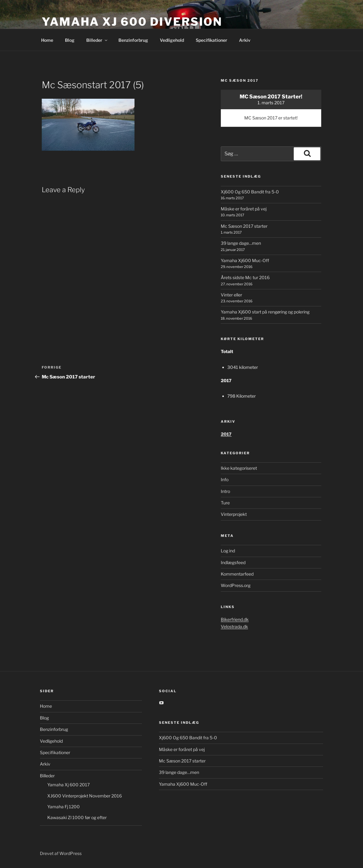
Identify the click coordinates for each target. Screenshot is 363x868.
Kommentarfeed (237, 574)
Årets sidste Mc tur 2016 (245, 277)
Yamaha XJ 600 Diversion (132, 22)
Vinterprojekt (234, 514)
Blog (70, 40)
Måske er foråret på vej (244, 209)
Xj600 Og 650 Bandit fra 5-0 (250, 192)
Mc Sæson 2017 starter (244, 226)
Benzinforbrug (133, 40)
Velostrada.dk (234, 626)
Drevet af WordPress (61, 853)
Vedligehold (172, 40)
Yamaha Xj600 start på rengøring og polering (265, 312)
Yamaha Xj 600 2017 (68, 785)
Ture (225, 503)
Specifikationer (211, 40)
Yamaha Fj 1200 (64, 807)
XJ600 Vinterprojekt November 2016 (85, 796)
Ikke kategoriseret (239, 468)
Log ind (228, 551)
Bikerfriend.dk (235, 619)
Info (225, 479)
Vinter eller (231, 295)
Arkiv (245, 40)
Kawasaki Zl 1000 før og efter (77, 817)
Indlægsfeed (233, 562)
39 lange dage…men (241, 243)
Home (47, 40)
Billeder (97, 40)
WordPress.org (236, 585)
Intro (225, 491)
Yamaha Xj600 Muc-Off (245, 260)
